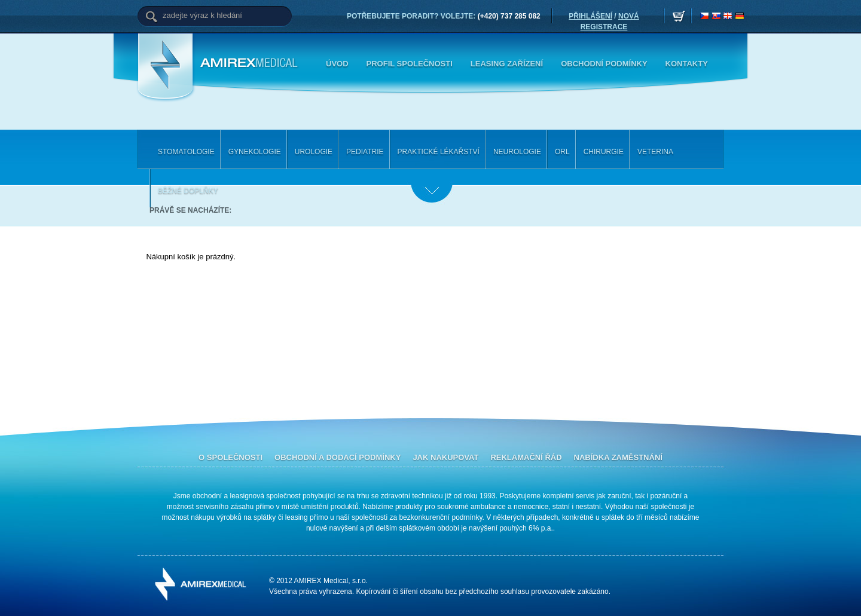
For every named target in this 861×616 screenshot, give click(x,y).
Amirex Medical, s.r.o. (251, 63)
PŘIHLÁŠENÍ (590, 16)
